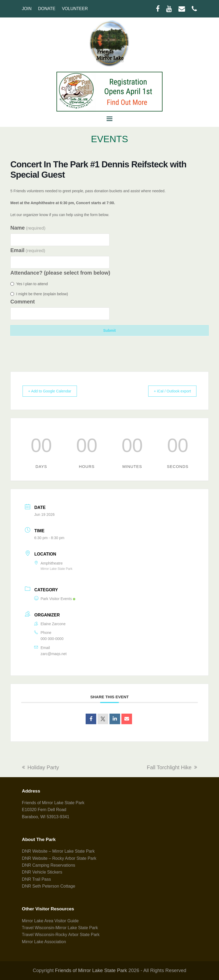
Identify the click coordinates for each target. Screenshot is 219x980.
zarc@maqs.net (54, 654)
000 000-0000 (52, 639)
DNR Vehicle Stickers (42, 872)
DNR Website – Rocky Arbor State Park (59, 858)
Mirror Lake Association (44, 942)
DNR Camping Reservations (49, 865)
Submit (109, 330)
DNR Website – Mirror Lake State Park (58, 851)
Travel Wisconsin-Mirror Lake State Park (60, 928)
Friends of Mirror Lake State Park (91, 970)
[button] (109, 119)
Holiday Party (41, 767)
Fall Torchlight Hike (172, 767)
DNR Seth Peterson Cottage (49, 886)
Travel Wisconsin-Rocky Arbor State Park (61, 935)
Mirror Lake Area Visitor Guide (50, 921)
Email (28, 250)
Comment (23, 302)
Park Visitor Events (55, 599)
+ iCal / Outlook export (169, 391)
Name (28, 228)
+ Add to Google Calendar (53, 391)
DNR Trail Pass (36, 879)
